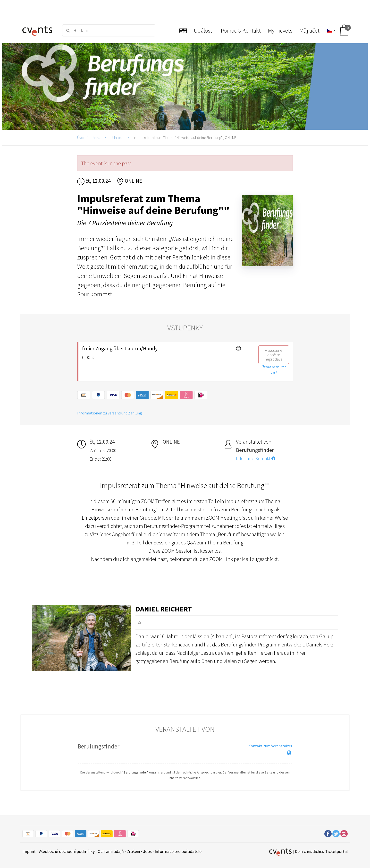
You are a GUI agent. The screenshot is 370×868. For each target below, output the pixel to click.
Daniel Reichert (164, 609)
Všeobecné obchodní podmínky (67, 851)
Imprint (29, 851)
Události (117, 138)
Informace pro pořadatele (178, 851)
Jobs (147, 851)
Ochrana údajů (111, 851)
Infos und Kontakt (256, 458)
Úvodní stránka (89, 138)
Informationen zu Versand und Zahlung (110, 413)
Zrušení (133, 851)
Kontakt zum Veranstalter (270, 746)
